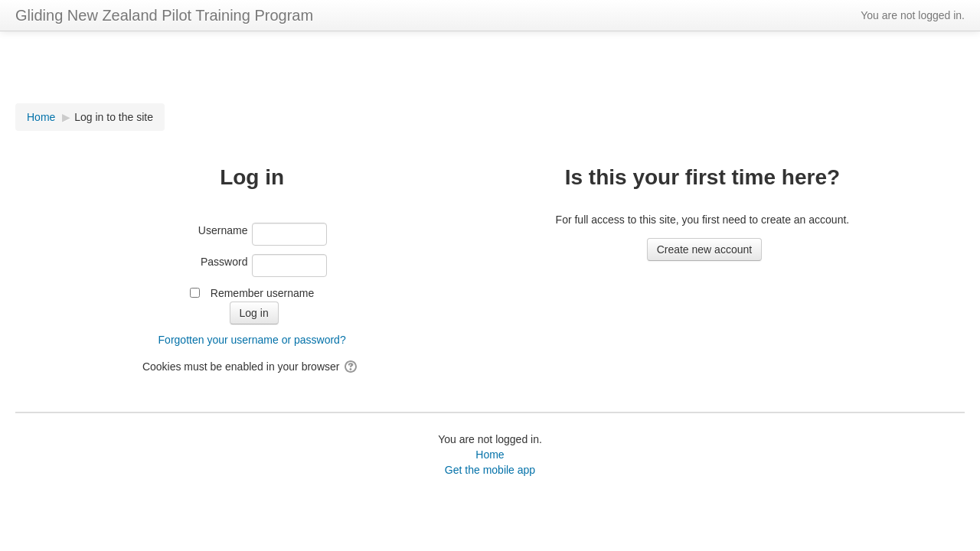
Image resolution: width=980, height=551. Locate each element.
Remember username (262, 293)
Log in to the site (114, 117)
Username (223, 230)
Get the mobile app (490, 470)
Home (490, 455)
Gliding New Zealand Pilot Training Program (164, 15)
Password (224, 262)
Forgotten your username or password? (252, 340)
